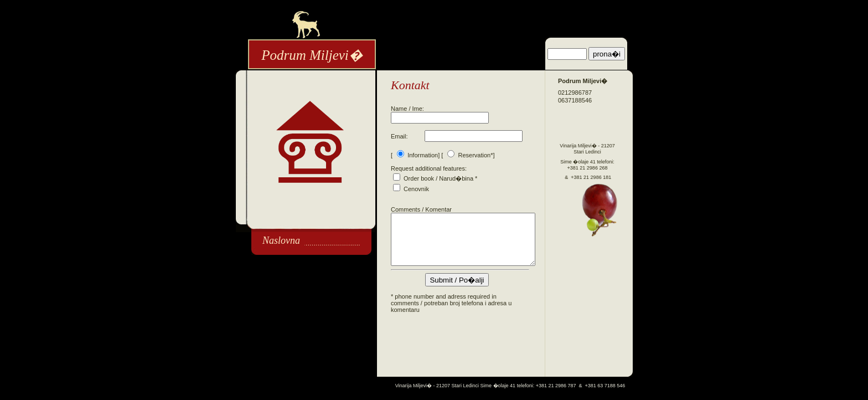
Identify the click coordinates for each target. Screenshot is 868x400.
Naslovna (281, 240)
